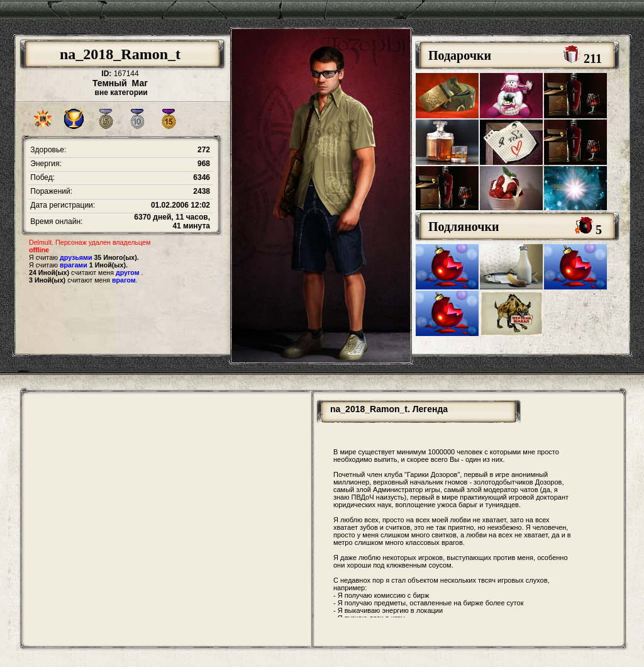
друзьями (76, 257)
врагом (124, 280)
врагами (74, 265)
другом (128, 272)
